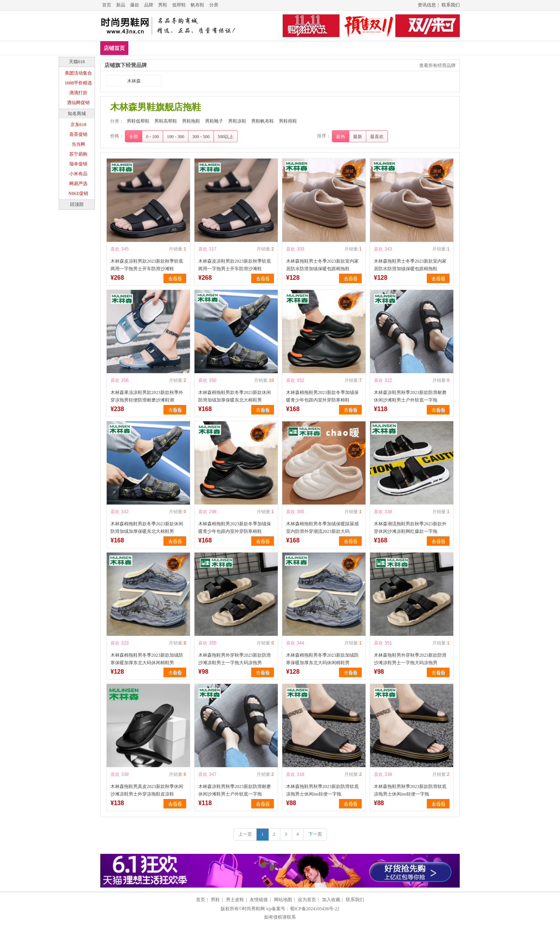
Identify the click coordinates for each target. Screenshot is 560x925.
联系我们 (451, 5)
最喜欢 (377, 137)
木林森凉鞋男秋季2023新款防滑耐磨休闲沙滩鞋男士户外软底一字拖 (410, 396)
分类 (214, 5)
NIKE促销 (79, 193)
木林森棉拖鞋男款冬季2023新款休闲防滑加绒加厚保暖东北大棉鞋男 (235, 396)
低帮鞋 (179, 5)
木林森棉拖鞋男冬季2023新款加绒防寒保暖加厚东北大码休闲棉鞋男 (147, 659)
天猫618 (77, 62)
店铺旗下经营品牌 (126, 65)
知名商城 (77, 114)
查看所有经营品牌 (437, 65)
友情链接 (259, 900)
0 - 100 (152, 137)
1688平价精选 (78, 83)
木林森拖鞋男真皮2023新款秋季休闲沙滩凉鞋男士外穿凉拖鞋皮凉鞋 (147, 790)
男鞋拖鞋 (221, 48)
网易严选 (78, 184)
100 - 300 (176, 137)
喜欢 (115, 249)
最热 (341, 137)
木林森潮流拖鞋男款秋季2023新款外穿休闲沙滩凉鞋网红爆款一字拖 (410, 528)
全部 (134, 137)
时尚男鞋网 (254, 909)
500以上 (226, 137)
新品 (121, 5)
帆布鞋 (198, 5)
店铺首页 (114, 48)
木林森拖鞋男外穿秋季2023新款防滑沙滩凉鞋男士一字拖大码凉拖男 (235, 659)
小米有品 (78, 174)
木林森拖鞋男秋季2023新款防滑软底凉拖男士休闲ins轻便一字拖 (322, 790)
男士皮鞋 (235, 900)
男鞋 (163, 5)
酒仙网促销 (78, 103)
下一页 (315, 834)
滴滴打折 (78, 93)
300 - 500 (201, 137)
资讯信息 (427, 5)
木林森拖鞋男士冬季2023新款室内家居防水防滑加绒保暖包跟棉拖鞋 (322, 265)
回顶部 (77, 204)
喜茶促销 (78, 134)
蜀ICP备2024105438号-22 (315, 909)
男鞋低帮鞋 (147, 48)
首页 (107, 5)
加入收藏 (331, 900)
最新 (358, 137)
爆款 (135, 5)
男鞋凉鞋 (287, 48)
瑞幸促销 (78, 164)
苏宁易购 (78, 154)
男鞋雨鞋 (358, 48)
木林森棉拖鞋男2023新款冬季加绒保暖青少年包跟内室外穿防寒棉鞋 (322, 396)
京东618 (78, 125)
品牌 (149, 5)
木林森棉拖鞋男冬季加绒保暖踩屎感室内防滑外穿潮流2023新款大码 (322, 528)
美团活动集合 (78, 73)
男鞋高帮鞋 (185, 48)
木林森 (134, 81)
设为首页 (307, 900)
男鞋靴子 (254, 48)
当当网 (78, 144)
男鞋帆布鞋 (322, 48)
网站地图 (283, 900)
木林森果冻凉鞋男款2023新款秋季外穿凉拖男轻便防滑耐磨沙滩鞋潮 (147, 396)
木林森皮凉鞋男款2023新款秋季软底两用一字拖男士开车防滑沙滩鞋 (147, 265)
